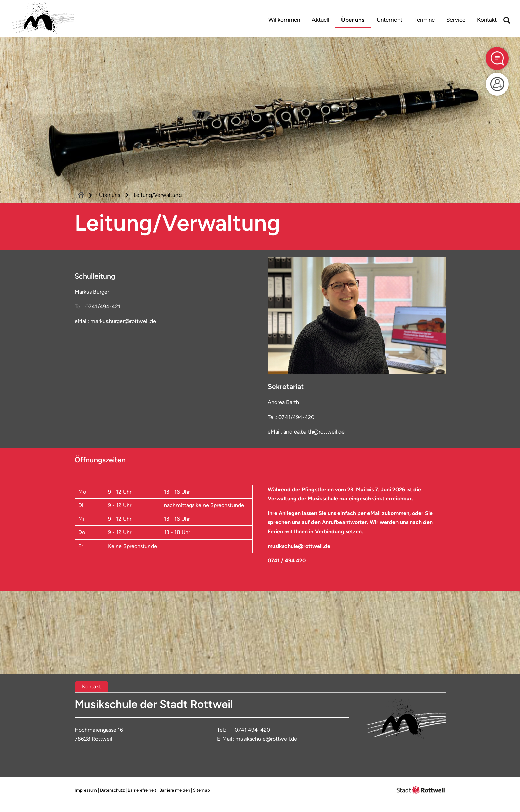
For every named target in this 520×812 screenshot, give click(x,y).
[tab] (91, 687)
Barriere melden (175, 790)
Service (456, 20)
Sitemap (201, 790)
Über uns (353, 20)
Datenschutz (112, 790)
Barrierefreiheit (142, 790)
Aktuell (321, 20)
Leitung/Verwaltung (158, 195)
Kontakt (487, 20)
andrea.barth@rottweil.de (314, 432)
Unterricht (389, 20)
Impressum (86, 790)
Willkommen (284, 20)
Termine (425, 20)
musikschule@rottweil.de (266, 739)
